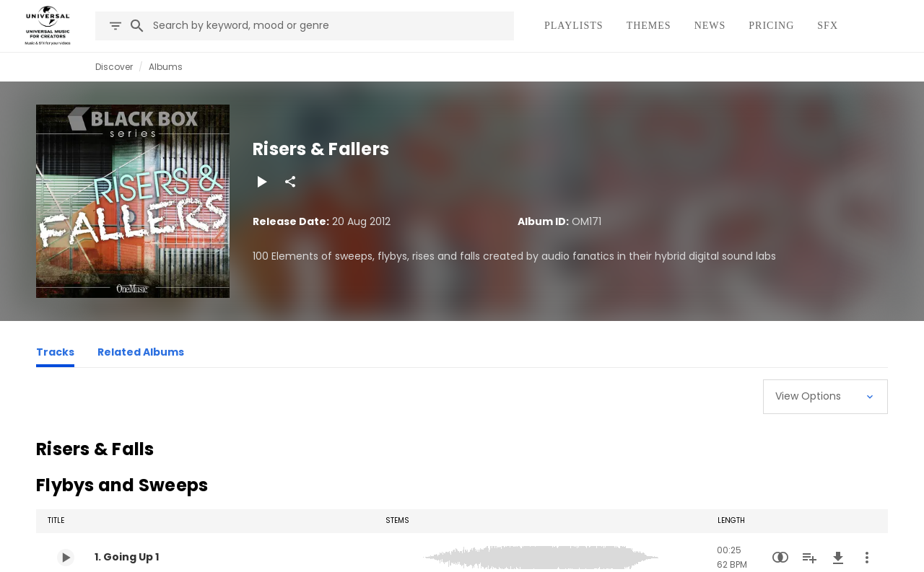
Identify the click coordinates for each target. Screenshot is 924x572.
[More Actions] (867, 558)
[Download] (838, 558)
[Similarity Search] (780, 558)
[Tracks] (55, 354)
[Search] (137, 26)
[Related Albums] (141, 354)
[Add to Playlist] (809, 558)
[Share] (290, 182)
